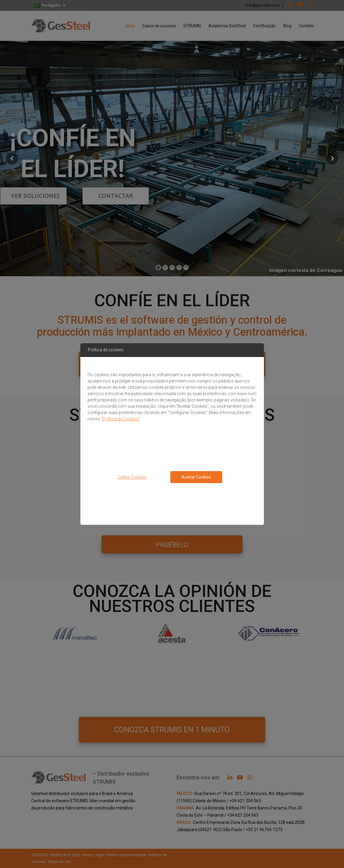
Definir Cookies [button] (132, 477)
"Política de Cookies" (121, 419)
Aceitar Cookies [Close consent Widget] (196, 477)
